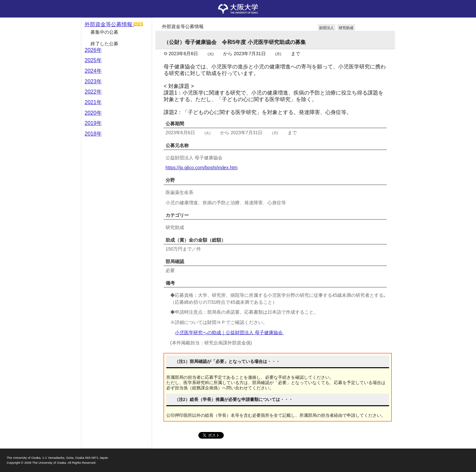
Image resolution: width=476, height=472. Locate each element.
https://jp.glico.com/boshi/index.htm (202, 168)
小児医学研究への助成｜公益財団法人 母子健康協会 (229, 333)
